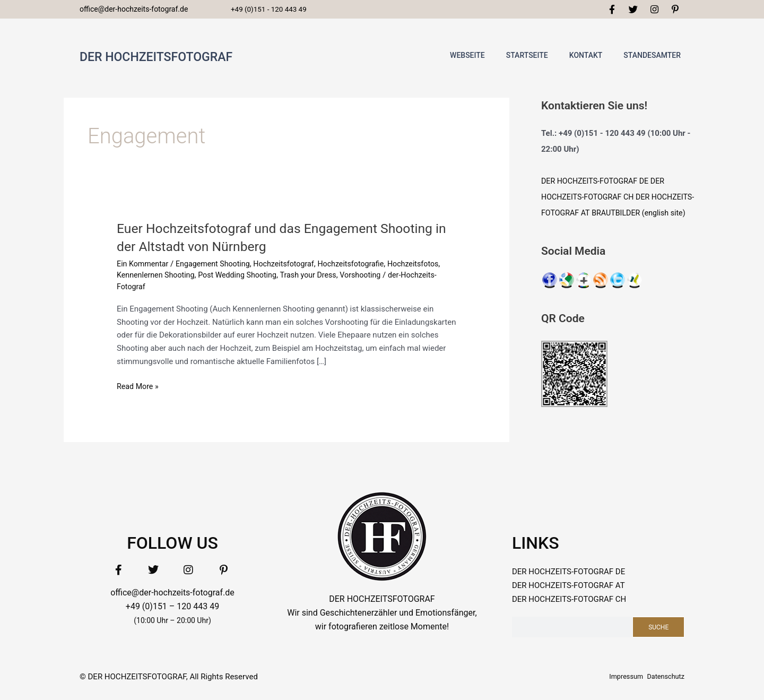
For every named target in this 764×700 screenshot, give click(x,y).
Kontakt (586, 58)
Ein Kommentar (144, 266)
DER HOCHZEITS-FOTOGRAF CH (569, 602)
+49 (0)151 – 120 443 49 (172, 610)
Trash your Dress (376, 278)
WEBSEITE (467, 58)
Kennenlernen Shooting (215, 278)
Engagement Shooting (217, 266)
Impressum (616, 679)
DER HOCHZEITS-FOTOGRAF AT (568, 589)
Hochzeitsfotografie (363, 266)
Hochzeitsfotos (144, 278)
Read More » (139, 388)
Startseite (527, 58)
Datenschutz (662, 679)
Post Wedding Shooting (301, 278)
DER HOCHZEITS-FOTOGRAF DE (598, 184)
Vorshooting (431, 278)
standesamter (652, 58)
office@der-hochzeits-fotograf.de (172, 596)
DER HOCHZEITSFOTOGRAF (179, 58)
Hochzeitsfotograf (292, 266)
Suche (658, 630)
